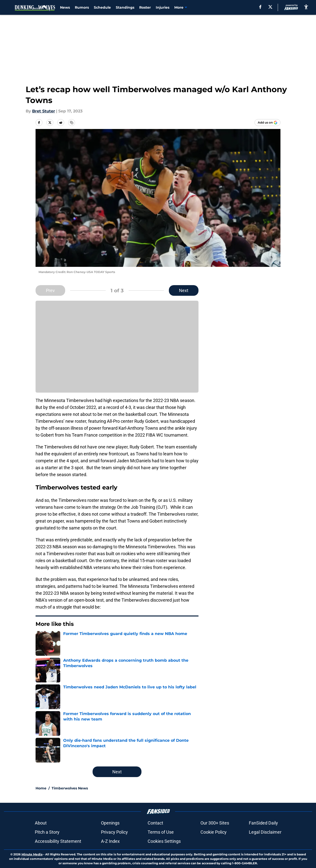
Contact (155, 823)
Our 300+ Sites (215, 823)
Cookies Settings (164, 841)
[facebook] (260, 7)
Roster (145, 7)
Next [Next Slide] (184, 290)
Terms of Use (161, 832)
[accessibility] (306, 7)
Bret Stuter (44, 111)
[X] (270, 7)
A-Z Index (110, 841)
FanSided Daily (263, 823)
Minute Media (32, 854)
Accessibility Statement (58, 841)
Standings (125, 7)
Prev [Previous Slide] (50, 290)
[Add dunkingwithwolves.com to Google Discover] (267, 123)
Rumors (82, 7)
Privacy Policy (114, 832)
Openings (110, 823)
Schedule (102, 7)
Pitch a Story (47, 832)
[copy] (72, 123)
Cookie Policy (214, 832)
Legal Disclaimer (265, 832)
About (41, 823)
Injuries (163, 7)
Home (41, 788)
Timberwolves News (70, 788)
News (65, 7)
